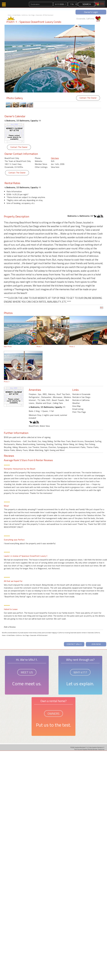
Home (9, 15)
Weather (76, 403)
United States (16, 15)
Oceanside (39, 15)
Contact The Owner (88, 98)
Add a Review (10, 627)
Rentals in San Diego (81, 397)
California (25, 15)
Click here (55, 158)
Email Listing (78, 409)
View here (55, 167)
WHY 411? (80, 672)
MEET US (27, 672)
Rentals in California (81, 400)
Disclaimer (101, 749)
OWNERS (54, 714)
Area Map (76, 406)
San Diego (32, 15)
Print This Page (79, 412)
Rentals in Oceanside (81, 394)
